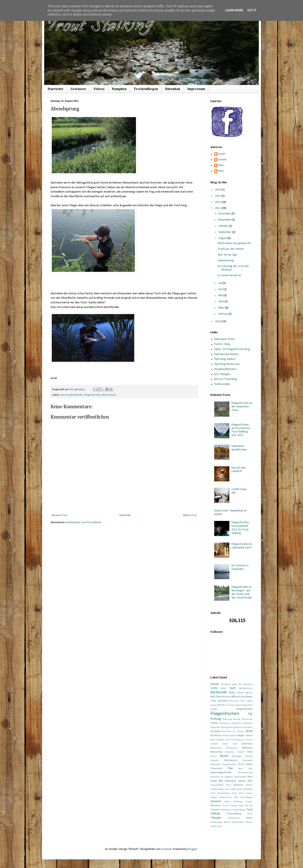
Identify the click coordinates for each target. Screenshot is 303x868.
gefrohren (238, 727)
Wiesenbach (109, 395)
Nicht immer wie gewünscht (234, 243)
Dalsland (223, 701)
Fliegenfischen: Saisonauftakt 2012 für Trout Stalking (241, 528)
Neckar (224, 756)
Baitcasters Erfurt (225, 339)
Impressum (196, 89)
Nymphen (119, 89)
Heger (241, 736)
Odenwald (247, 760)
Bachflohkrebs (246, 688)
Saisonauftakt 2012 (221, 785)
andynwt (166, 849)
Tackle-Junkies (222, 384)
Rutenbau (173, 89)
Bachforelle (76, 395)
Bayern (249, 693)
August (223, 238)
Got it (252, 10)
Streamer (216, 806)
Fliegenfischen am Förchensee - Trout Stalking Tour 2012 (241, 430)
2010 (218, 322)
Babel (224, 688)
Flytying (236, 719)
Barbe (232, 693)
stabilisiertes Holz (229, 797)
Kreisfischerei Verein (242, 740)
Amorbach (225, 684)
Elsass (232, 705)
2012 (218, 202)
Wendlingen (217, 822)
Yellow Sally (216, 826)
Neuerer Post (59, 515)
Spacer (214, 797)
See (227, 789)
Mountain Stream (235, 752)
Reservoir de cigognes (222, 777)
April (221, 302)
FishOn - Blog (222, 344)
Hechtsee (216, 736)
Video (249, 818)
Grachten (248, 727)
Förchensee (247, 719)
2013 (218, 196)
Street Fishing (230, 806)
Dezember (225, 214)
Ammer (65, 395)
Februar (223, 314)
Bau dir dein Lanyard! (239, 470)
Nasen (213, 756)
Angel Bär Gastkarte (242, 684)
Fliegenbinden (244, 709)
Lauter (225, 744)
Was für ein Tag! (227, 255)
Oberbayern (231, 760)
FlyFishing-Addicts (225, 359)
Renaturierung (245, 773)
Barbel (241, 693)
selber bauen (236, 789)
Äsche (214, 688)
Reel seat (245, 769)
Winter (249, 822)
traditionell (226, 810)
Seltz (213, 793)
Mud (250, 752)
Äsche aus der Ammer (231, 249)
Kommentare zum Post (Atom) (83, 523)
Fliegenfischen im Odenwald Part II (242, 546)
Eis (227, 705)
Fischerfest (247, 705)
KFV (228, 740)
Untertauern (234, 818)
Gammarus (237, 723)
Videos (99, 89)
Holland (249, 736)
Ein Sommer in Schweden (240, 567)
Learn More (234, 10)
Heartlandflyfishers (226, 369)
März (222, 308)
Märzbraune (232, 748)
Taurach (215, 810)
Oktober (224, 226)
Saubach (238, 785)
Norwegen (237, 756)
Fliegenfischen (92, 395)
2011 (218, 208)
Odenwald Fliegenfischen (223, 764)
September (225, 232)
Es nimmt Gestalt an (229, 275)
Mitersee (247, 748)
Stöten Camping (233, 802)
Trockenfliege (239, 810)
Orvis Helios (245, 764)
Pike (230, 768)
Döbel (250, 701)
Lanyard (214, 744)
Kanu (213, 740)
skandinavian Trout (227, 793)
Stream (249, 802)
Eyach (238, 705)
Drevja (213, 705)
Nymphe (215, 760)
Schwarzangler (217, 789)
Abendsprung (226, 261)
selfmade (248, 789)
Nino (221, 171)
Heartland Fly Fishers (233, 731)
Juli (221, 283)
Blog (243, 697)
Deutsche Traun (237, 701)
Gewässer (78, 89)
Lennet (222, 160)
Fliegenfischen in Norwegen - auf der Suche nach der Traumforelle (242, 592)
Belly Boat (216, 697)
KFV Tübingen (222, 374)
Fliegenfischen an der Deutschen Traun (242, 407)
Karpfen (221, 740)
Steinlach (216, 801)
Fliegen (214, 709)
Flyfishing (227, 719)
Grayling (215, 731)
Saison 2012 (245, 781)
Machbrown (216, 748)
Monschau (216, 752)
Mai (221, 295)
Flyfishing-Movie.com (227, 364)
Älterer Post (190, 515)
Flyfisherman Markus (227, 354)
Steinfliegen (246, 797)
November (225, 220)
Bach (233, 688)
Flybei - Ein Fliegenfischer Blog (232, 349)
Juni (221, 289)
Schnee (249, 785)
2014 (218, 190)
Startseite (55, 89)
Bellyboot (226, 697)
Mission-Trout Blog (226, 379)
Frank (222, 154)
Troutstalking (234, 814)
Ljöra (235, 744)
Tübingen (216, 818)
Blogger (193, 849)
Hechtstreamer (230, 736)
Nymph (249, 756)
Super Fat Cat (245, 806)
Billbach (236, 697)
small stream (245, 793)
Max (221, 165)
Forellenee (225, 723)
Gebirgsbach (227, 727)
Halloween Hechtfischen (239, 448)
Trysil (250, 814)
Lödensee (247, 744)
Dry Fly (221, 705)
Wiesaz (227, 822)
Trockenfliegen (146, 89)
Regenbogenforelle (221, 773)
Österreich (216, 769)
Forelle (214, 723)
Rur (221, 781)
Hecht (249, 731)
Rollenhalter (240, 777)
